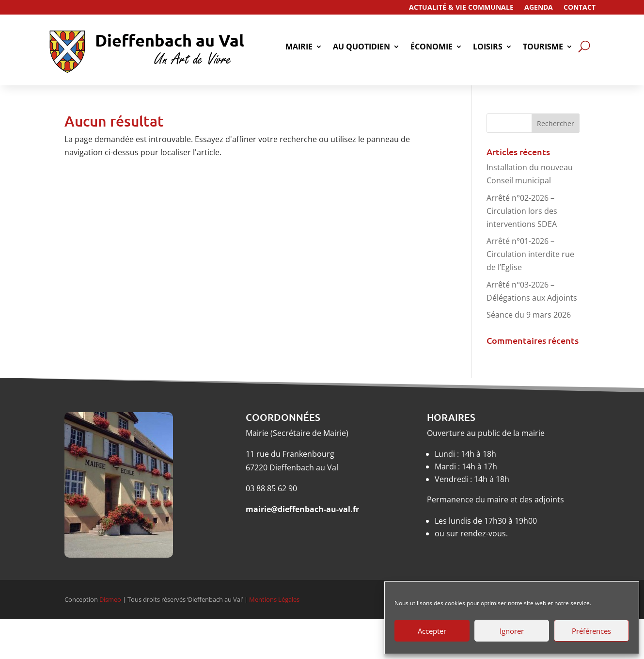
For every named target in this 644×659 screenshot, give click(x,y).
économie (432, 48)
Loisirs (488, 48)
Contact (580, 8)
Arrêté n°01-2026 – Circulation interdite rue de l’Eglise (530, 254)
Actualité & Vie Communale (461, 8)
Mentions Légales (274, 599)
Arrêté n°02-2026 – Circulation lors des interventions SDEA (522, 211)
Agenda (539, 8)
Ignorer (512, 631)
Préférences (591, 631)
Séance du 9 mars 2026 (529, 315)
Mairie (299, 48)
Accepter (432, 631)
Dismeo (110, 599)
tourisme (543, 48)
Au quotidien (361, 48)
